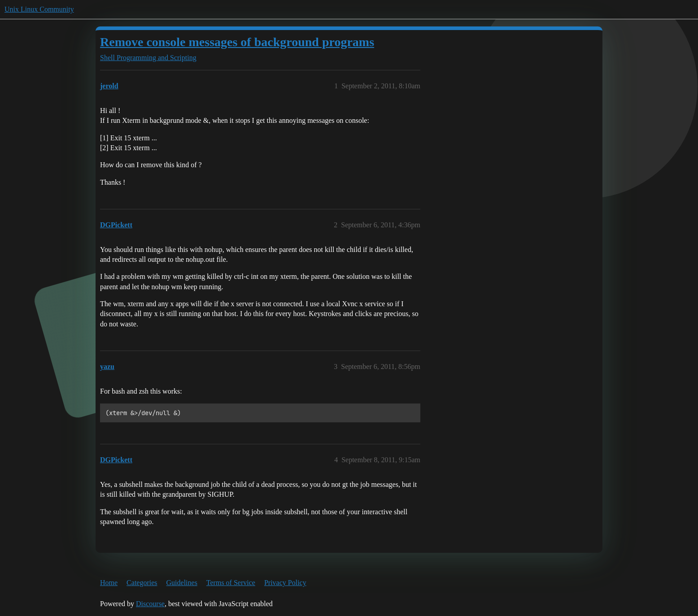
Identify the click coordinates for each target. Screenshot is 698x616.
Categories (142, 583)
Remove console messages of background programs (237, 42)
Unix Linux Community (39, 9)
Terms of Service (231, 583)
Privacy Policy (285, 583)
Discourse (150, 604)
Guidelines (182, 583)
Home (109, 583)
